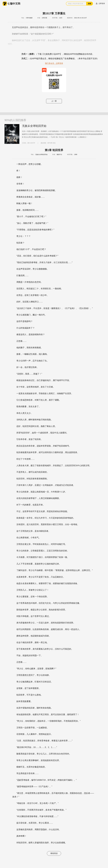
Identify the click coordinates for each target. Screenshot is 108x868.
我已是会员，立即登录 (54, 63)
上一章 (54, 101)
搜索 (90, 4)
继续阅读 (54, 853)
